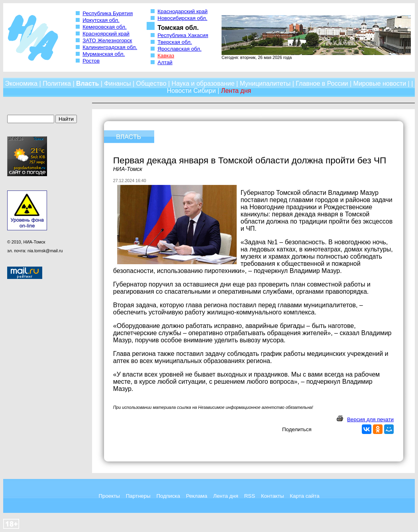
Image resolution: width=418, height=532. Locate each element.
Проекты (109, 496)
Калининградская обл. (110, 47)
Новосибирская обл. (182, 18)
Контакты (273, 496)
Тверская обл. (175, 42)
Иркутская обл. (101, 20)
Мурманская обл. (104, 54)
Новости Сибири (191, 91)
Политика (57, 83)
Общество (151, 83)
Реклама (197, 496)
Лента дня (226, 496)
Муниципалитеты (265, 83)
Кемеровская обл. (105, 27)
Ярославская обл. (179, 49)
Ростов (91, 61)
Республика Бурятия (108, 13)
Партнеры (138, 496)
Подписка (168, 496)
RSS (250, 496)
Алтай (165, 62)
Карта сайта (304, 496)
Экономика (22, 83)
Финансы (117, 83)
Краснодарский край (183, 11)
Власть (87, 83)
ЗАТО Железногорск (107, 40)
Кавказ (166, 56)
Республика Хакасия (183, 35)
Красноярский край (106, 34)
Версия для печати (370, 419)
